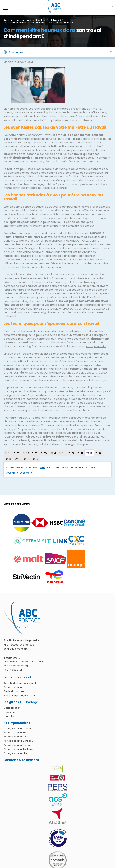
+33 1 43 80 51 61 (13, 670)
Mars (28, 467)
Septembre (76, 467)
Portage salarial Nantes (17, 745)
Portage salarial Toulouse (19, 749)
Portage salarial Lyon (16, 737)
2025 (17, 453)
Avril (36, 467)
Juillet (57, 467)
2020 (62, 453)
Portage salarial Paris (16, 733)
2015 (8, 460)
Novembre (12, 473)
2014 (17, 460)
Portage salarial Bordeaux (19, 741)
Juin (49, 467)
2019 (71, 453)
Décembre (26, 473)
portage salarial (96, 346)
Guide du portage (14, 691)
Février (20, 467)
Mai (42, 467)
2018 (80, 453)
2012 (35, 460)
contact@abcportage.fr (18, 666)
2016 (98, 453)
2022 (44, 453)
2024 (26, 453)
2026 (8, 453)
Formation (10, 716)
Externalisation (12, 708)
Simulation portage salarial (19, 695)
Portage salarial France (17, 728)
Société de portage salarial (20, 683)
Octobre (90, 467)
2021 (53, 453)
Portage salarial (13, 687)
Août (65, 467)
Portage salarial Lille (15, 753)
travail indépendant (49, 218)
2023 (35, 453)
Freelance (10, 712)
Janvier (10, 467)
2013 (26, 460)
